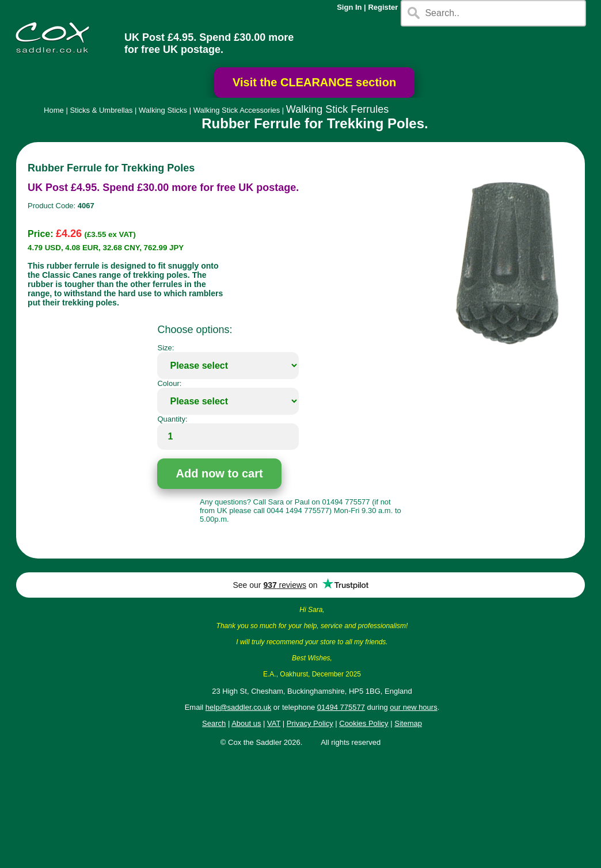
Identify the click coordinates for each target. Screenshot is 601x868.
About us (246, 723)
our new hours (413, 707)
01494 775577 (341, 707)
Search (214, 723)
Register (383, 7)
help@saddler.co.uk (238, 707)
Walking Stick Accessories (237, 110)
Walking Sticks (163, 110)
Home (54, 110)
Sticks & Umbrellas (101, 110)
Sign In (349, 7)
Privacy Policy (310, 723)
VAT (274, 723)
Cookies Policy (364, 723)
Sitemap (408, 723)
